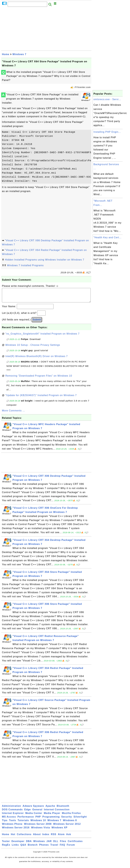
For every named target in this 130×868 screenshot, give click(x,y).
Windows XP (60, 831)
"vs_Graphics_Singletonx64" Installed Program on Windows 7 (42, 337)
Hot (13, 837)
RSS (54, 837)
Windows (39, 844)
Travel (54, 848)
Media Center (34, 816)
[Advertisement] (46, 30)
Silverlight (80, 820)
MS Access (9, 820)
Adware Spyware (33, 809)
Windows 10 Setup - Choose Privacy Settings (33, 348)
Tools (12, 823)
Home (6, 54)
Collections (24, 837)
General (37, 813)
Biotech (33, 848)
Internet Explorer (13, 816)
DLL (56, 844)
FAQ (63, 848)
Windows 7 (19, 54)
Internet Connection (57, 813)
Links (15, 848)
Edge (28, 813)
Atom (61, 837)
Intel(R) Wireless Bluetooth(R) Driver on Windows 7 (37, 359)
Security (67, 820)
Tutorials (23, 823)
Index (46, 837)
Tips (5, 823)
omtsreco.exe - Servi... (107, 99)
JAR (49, 844)
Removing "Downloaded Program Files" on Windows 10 (39, 379)
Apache (50, 809)
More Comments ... (13, 414)
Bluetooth (63, 809)
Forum (71, 848)
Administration (11, 809)
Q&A (23, 848)
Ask (69, 837)
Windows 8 (70, 823)
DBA (29, 844)
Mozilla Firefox (71, 816)
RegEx (6, 848)
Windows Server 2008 (38, 827)
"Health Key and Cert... (107, 237)
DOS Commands (12, 813)
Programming (51, 820)
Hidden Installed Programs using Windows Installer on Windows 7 (44, 260)
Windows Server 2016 (16, 831)
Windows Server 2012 (67, 827)
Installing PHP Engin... (107, 132)
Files (63, 844)
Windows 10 (38, 823)
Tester (6, 844)
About (37, 837)
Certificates (75, 844)
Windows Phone (12, 827)
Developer (18, 844)
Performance (26, 820)
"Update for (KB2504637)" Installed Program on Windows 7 (41, 398)
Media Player (52, 816)
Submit (37, 323)
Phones (44, 848)
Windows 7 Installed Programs (25, 265)
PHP (38, 820)
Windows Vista (41, 831)
